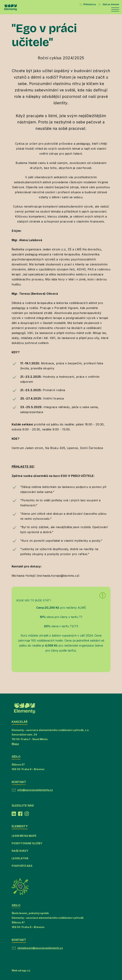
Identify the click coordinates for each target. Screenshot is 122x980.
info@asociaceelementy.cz (35, 790)
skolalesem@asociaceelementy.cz (40, 948)
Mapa (15, 744)
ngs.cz (26, 970)
